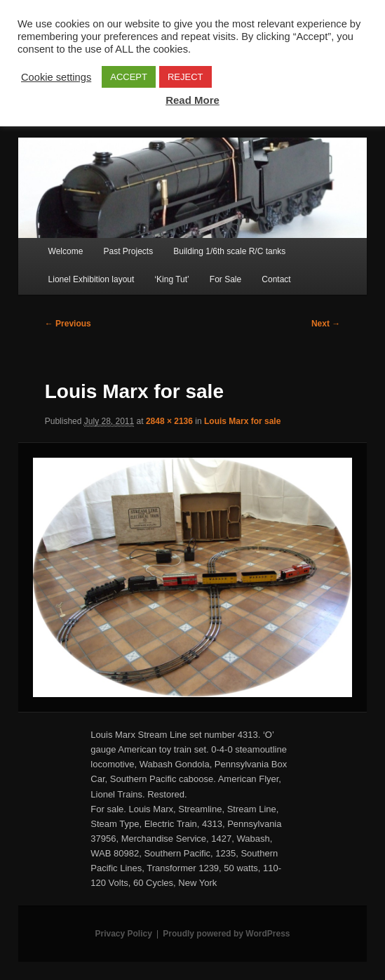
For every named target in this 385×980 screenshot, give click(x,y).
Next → (326, 324)
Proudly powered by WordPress (226, 934)
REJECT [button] (185, 77)
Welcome (66, 251)
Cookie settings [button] (56, 77)
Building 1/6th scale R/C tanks (229, 251)
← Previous (68, 324)
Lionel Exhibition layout (92, 279)
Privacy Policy (123, 934)
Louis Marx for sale (242, 421)
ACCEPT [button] (129, 77)
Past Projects (128, 251)
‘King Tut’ (171, 279)
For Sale (225, 279)
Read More (192, 100)
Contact (276, 279)
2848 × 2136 (169, 421)
